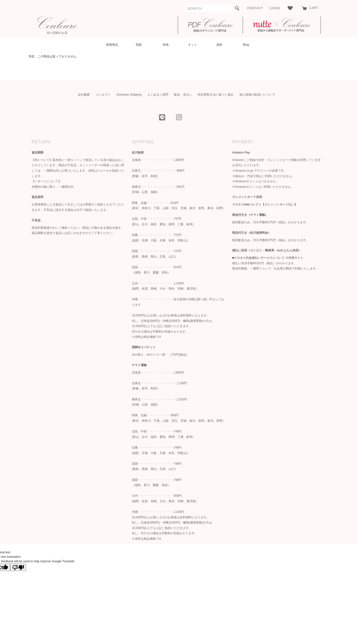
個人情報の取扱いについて (257, 95)
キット (192, 45)
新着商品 (112, 45)
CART (309, 8)
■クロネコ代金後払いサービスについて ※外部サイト (268, 258)
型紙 (139, 45)
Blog (246, 45)
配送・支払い (183, 95)
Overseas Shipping (129, 95)
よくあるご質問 (158, 95)
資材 (219, 45)
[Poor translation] (18, 567)
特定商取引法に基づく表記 (216, 95)
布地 (166, 45)
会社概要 (84, 95)
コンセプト (103, 95)
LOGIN (275, 8)
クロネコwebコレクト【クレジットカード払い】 (265, 204)
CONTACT (255, 8)
